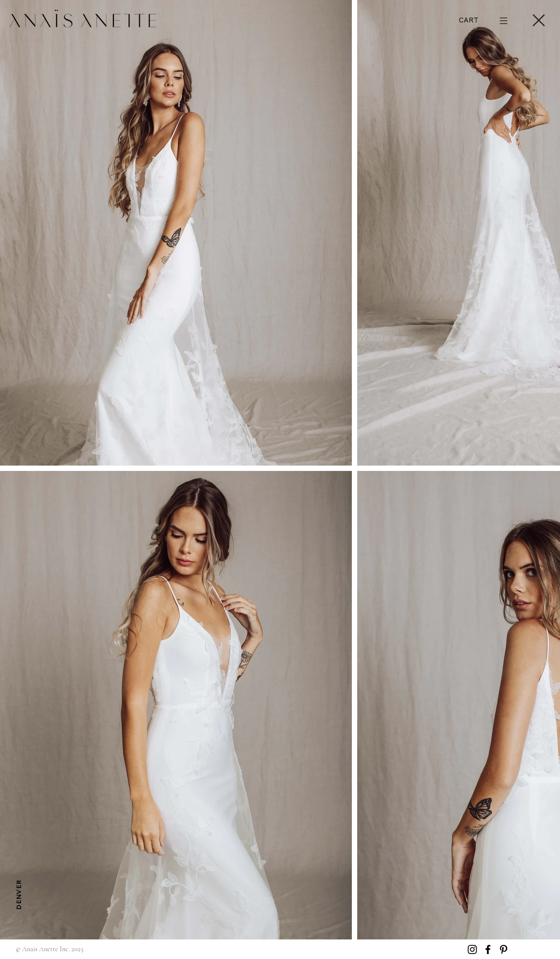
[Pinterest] (504, 949)
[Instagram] (472, 949)
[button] (479, 20)
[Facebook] (488, 949)
